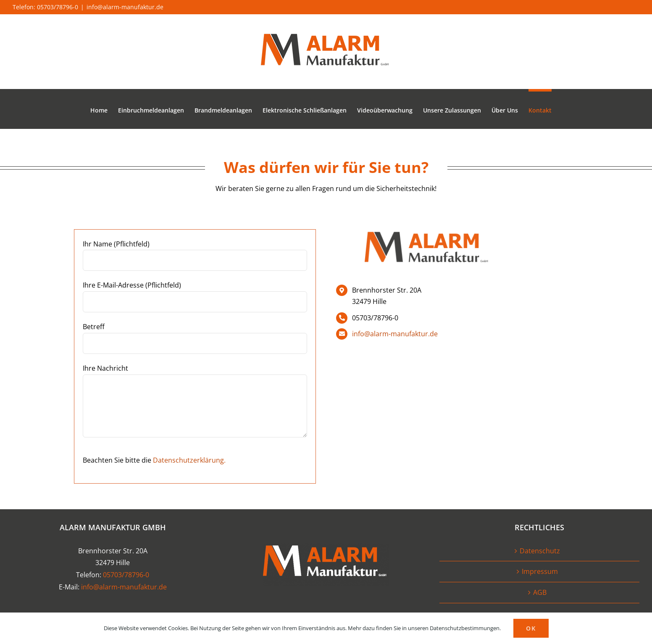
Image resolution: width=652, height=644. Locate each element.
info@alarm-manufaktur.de (125, 7)
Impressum (540, 571)
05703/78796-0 (126, 575)
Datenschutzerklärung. (189, 460)
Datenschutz (540, 551)
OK (531, 628)
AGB (540, 592)
